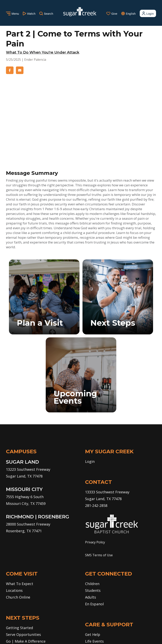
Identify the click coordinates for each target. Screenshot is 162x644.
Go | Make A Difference (26, 568)
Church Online (18, 524)
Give (112, 13)
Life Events (94, 568)
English (131, 13)
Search (46, 13)
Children (92, 510)
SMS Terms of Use (99, 481)
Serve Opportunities (23, 561)
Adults (91, 524)
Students (93, 517)
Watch (29, 13)
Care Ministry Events (103, 574)
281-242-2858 (96, 432)
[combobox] (135, 13)
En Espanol (94, 530)
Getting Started (19, 554)
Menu (12, 13)
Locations (14, 517)
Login (147, 13)
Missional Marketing (95, 635)
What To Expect (20, 510)
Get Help (93, 561)
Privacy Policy (95, 469)
